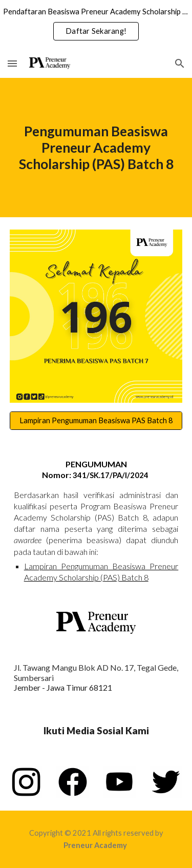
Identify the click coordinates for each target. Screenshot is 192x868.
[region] (96, 25)
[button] (12, 63)
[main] (96, 148)
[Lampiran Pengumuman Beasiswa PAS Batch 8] (96, 420)
